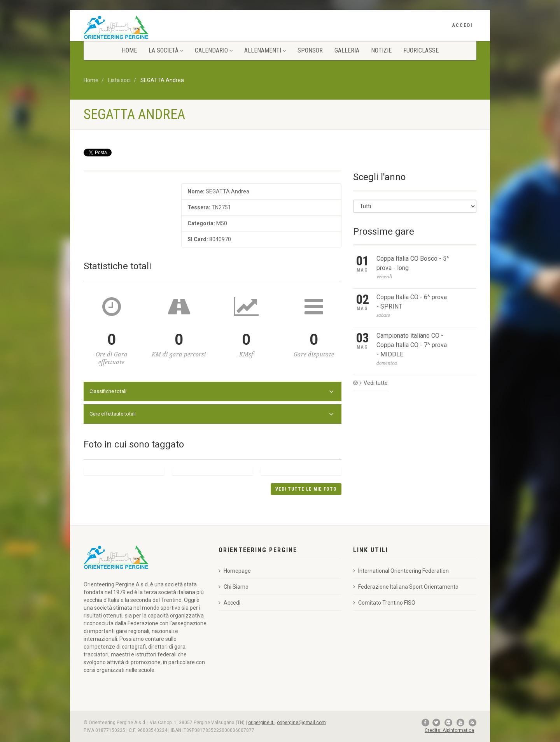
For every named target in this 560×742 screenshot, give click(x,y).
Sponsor (310, 50)
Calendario (214, 50)
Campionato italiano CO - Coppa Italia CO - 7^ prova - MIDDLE (412, 345)
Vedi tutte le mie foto (306, 489)
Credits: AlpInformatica (449, 730)
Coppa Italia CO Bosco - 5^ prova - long (413, 263)
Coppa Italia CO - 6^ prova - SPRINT (412, 302)
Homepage (235, 571)
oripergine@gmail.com (301, 723)
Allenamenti (265, 50)
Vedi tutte (374, 383)
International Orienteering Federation (401, 571)
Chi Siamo (234, 587)
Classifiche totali (212, 392)
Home (129, 50)
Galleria (347, 50)
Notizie (381, 50)
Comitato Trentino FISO (384, 603)
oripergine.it (261, 723)
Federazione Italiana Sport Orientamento (406, 587)
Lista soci (119, 80)
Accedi (462, 25)
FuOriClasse (421, 50)
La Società (166, 50)
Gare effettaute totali (212, 414)
